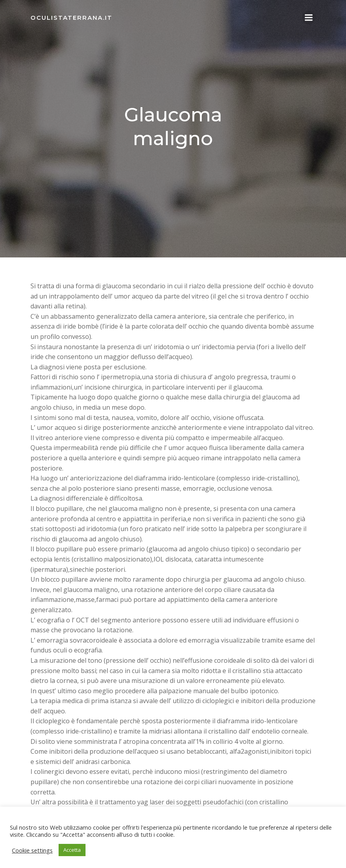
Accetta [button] (72, 850)
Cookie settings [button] (32, 850)
